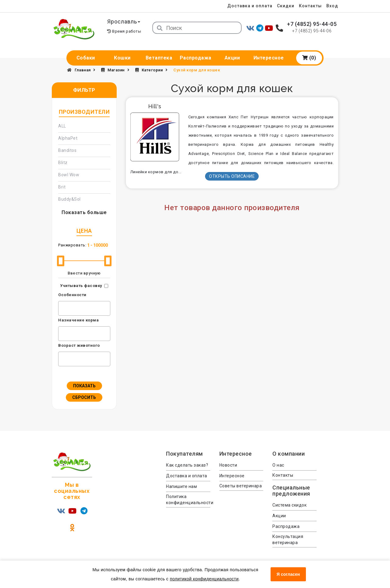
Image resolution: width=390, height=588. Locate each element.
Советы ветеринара (241, 486)
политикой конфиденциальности (204, 579)
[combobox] (84, 308)
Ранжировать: (72, 245)
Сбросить (84, 397)
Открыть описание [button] (232, 176)
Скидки (285, 6)
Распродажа (196, 58)
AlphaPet (68, 138)
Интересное (269, 58)
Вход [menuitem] (332, 6)
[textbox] (62, 307)
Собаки (86, 58)
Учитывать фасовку (81, 286)
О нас (278, 465)
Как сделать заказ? (187, 465)
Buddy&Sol (69, 199)
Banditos (67, 150)
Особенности (72, 295)
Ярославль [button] (124, 22)
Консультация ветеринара (288, 540)
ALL (62, 126)
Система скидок (289, 505)
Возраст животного (79, 345)
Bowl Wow (69, 175)
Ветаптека (159, 58)
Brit (62, 187)
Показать (84, 386)
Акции (232, 58)
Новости (228, 465)
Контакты (310, 6)
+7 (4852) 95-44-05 (312, 24)
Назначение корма (78, 320)
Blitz (63, 163)
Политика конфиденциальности (188, 500)
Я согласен (288, 574)
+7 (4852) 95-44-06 (312, 31)
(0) (309, 58)
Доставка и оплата (250, 6)
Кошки (122, 58)
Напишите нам (181, 486)
